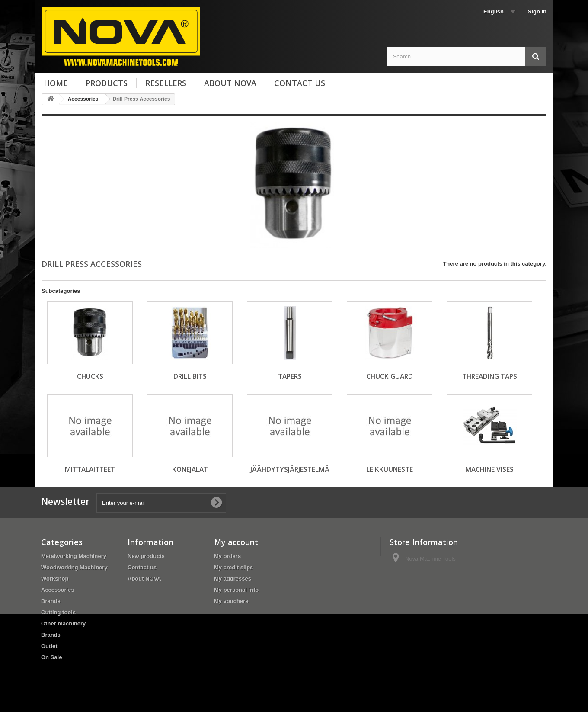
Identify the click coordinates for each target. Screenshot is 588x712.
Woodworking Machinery (74, 567)
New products (146, 556)
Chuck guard (390, 376)
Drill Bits (190, 376)
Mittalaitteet (90, 469)
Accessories (58, 590)
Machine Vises (489, 469)
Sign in (537, 11)
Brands (51, 601)
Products (107, 83)
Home (56, 83)
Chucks (90, 376)
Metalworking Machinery (74, 556)
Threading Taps (490, 376)
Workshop (55, 579)
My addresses (233, 579)
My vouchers (231, 601)
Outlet (49, 646)
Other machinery (63, 624)
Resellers (166, 83)
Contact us (300, 83)
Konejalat (190, 469)
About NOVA (230, 83)
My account (236, 542)
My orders (227, 556)
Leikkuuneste (390, 469)
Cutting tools (58, 612)
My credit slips (233, 567)
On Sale (51, 657)
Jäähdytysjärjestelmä (290, 469)
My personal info (236, 590)
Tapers (290, 376)
